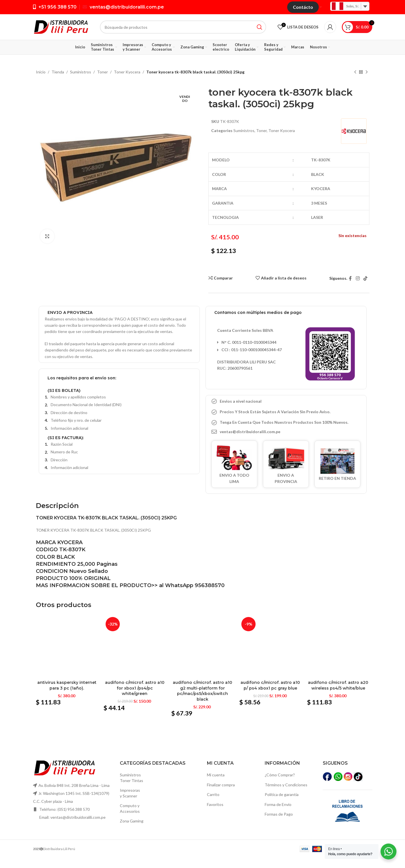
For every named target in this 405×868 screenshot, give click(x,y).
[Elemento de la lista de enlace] (286, 432)
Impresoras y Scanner (130, 793)
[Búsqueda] (183, 27)
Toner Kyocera (127, 72)
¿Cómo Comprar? (280, 775)
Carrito (213, 794)
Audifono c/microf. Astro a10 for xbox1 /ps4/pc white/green (135, 688)
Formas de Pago (279, 814)
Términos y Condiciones (286, 785)
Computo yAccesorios (130, 808)
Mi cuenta (216, 775)
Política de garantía (282, 794)
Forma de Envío (278, 804)
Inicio (41, 72)
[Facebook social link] (350, 278)
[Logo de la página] (61, 27)
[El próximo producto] (367, 72)
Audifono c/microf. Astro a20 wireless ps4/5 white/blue (338, 685)
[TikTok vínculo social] (365, 278)
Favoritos (215, 804)
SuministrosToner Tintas (131, 778)
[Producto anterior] (355, 72)
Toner (102, 72)
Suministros (81, 72)
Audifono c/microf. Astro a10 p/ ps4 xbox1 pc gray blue (270, 685)
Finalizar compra (221, 785)
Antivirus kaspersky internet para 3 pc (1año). (67, 685)
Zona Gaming (132, 821)
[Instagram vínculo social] (358, 278)
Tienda (58, 72)
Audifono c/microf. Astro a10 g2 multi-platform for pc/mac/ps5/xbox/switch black (202, 691)
